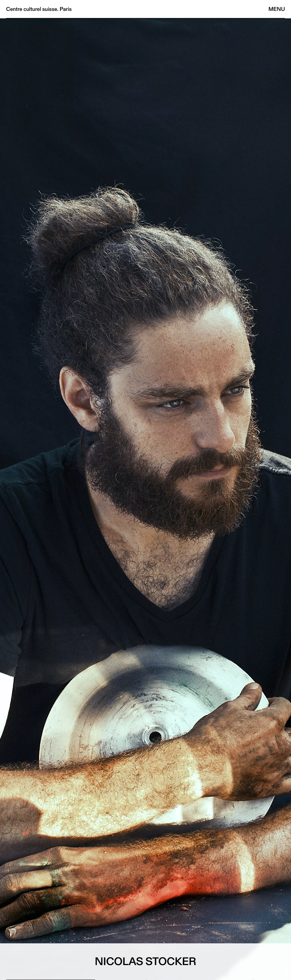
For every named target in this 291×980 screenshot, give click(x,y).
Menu (277, 9)
